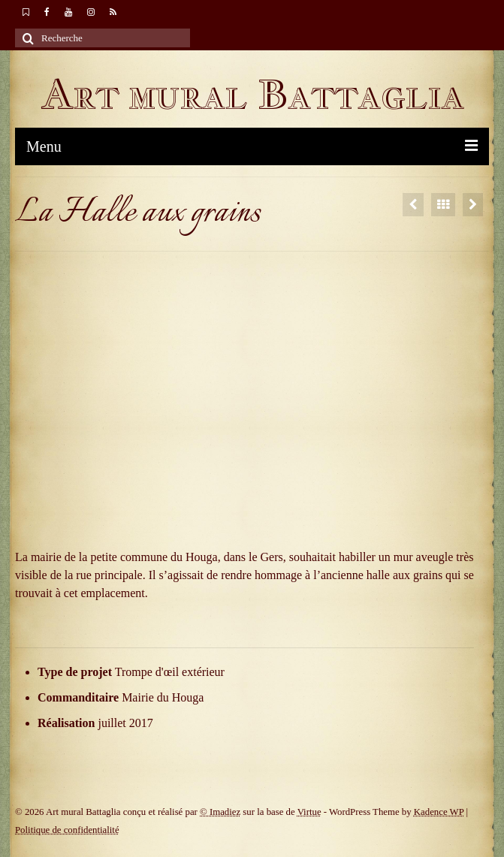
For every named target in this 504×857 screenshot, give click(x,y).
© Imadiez (220, 812)
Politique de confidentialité (67, 830)
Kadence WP (439, 812)
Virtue (309, 812)
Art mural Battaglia (252, 94)
